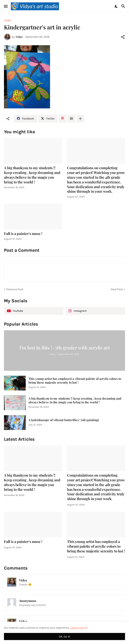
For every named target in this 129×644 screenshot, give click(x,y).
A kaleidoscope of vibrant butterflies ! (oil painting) (64, 420)
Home (8, 20)
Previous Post (15, 289)
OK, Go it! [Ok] (65, 637)
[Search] (124, 6)
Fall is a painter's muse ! (23, 234)
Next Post (117, 289)
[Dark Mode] (116, 6)
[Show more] (80, 119)
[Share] (123, 37)
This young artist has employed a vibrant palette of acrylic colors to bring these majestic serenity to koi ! (75, 381)
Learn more (77, 628)
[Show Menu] (5, 6)
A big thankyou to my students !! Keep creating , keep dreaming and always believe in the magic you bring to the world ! (32, 175)
